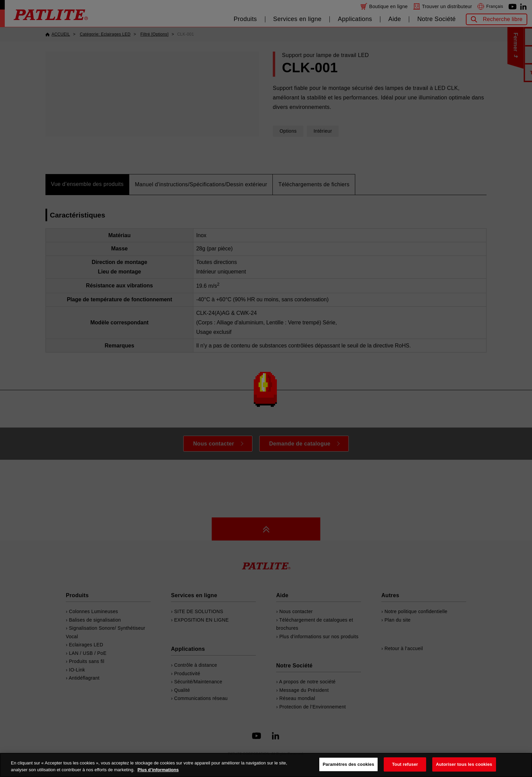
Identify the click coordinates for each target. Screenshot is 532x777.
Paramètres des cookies (348, 764)
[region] (266, 765)
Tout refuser (405, 764)
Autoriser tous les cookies (464, 764)
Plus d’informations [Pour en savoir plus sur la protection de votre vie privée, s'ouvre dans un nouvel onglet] (158, 770)
